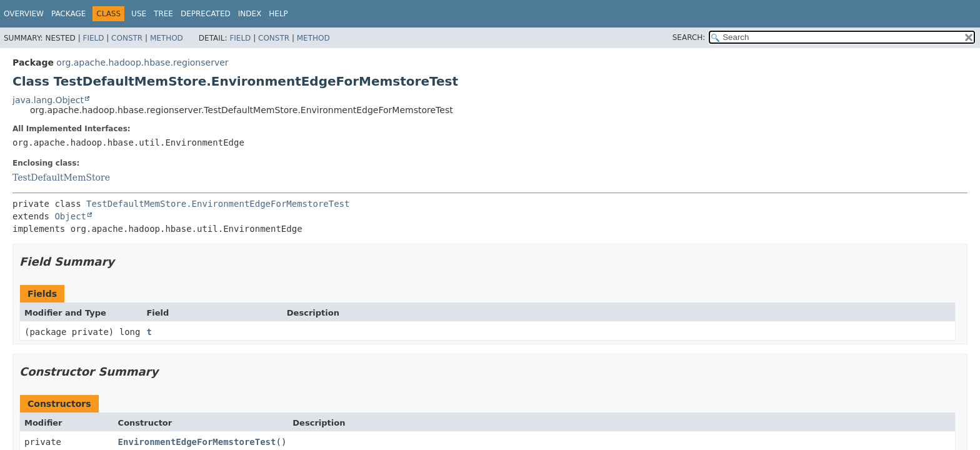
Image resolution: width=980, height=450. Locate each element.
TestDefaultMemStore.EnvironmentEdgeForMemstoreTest (218, 204)
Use (139, 14)
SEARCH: (689, 37)
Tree (163, 14)
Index (250, 14)
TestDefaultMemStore (61, 177)
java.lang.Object (48, 100)
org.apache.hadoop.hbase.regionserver (142, 62)
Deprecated (206, 14)
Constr (127, 38)
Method (167, 38)
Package (68, 14)
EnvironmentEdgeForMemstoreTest (197, 442)
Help (278, 14)
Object (70, 216)
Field (93, 38)
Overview (24, 14)
